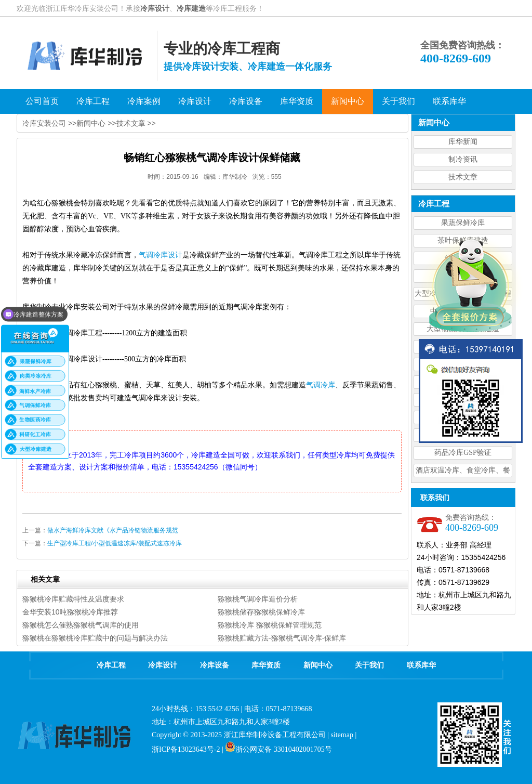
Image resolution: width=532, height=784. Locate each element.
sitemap (342, 735)
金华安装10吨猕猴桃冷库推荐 (70, 612)
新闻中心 (91, 123)
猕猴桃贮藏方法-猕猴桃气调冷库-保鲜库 (282, 638)
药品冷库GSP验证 (463, 453)
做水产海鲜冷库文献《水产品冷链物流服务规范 (113, 530)
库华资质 (266, 665)
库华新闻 (463, 142)
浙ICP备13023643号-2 (186, 749)
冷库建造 (191, 8)
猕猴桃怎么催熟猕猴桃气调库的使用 (81, 625)
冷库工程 (111, 665)
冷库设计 (155, 8)
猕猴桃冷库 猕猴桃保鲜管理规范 (270, 625)
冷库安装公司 (44, 123)
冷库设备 (215, 665)
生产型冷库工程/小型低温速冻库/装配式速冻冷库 (115, 543)
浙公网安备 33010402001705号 (278, 749)
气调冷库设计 (161, 255)
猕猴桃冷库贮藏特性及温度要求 (73, 599)
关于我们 (369, 665)
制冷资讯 (463, 159)
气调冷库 (321, 385)
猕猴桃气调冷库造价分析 (258, 599)
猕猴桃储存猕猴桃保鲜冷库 (261, 612)
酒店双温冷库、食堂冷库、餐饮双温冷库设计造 (463, 472)
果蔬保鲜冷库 (463, 223)
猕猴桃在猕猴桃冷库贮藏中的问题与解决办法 (95, 638)
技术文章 (463, 177)
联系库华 (421, 665)
